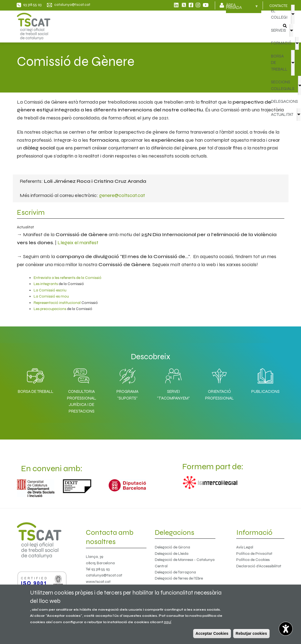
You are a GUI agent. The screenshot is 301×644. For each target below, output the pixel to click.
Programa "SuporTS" (127, 395)
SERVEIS (278, 30)
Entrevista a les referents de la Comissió (68, 278)
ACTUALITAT (282, 114)
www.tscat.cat (98, 582)
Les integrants (46, 284)
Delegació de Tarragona (175, 572)
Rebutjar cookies (251, 633)
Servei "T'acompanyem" (173, 395)
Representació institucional (57, 303)
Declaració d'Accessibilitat (259, 566)
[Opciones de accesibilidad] (286, 629)
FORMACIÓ (281, 43)
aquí (167, 622)
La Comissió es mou (51, 296)
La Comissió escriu (50, 290)
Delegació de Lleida (172, 554)
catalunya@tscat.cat (104, 575)
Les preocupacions (50, 309)
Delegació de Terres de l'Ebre (179, 578)
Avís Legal (245, 547)
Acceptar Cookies (212, 633)
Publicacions (265, 391)
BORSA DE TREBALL (279, 63)
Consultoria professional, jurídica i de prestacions (82, 401)
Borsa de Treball (36, 391)
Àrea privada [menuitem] (242, 8)
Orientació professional (219, 395)
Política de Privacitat (254, 554)
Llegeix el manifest (78, 243)
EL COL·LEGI (279, 14)
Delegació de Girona (172, 547)
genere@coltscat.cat (122, 195)
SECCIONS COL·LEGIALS (283, 85)
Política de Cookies (253, 560)
